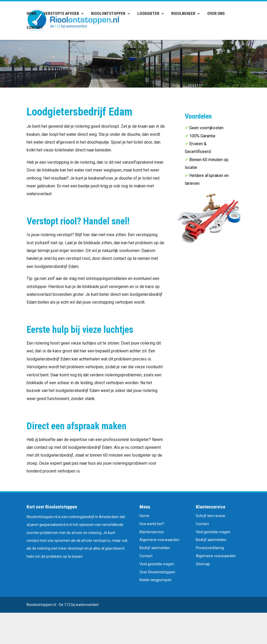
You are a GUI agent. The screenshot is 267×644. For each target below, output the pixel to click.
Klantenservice (152, 532)
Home (32, 14)
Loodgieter (148, 14)
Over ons (216, 14)
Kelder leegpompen (156, 580)
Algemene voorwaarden (159, 540)
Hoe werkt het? (152, 524)
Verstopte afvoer (61, 14)
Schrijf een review (211, 516)
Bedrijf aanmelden (155, 548)
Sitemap (203, 564)
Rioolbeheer (183, 14)
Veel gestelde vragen (157, 564)
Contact (35, 28)
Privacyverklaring (210, 548)
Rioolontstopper (108, 14)
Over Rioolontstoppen (157, 572)
